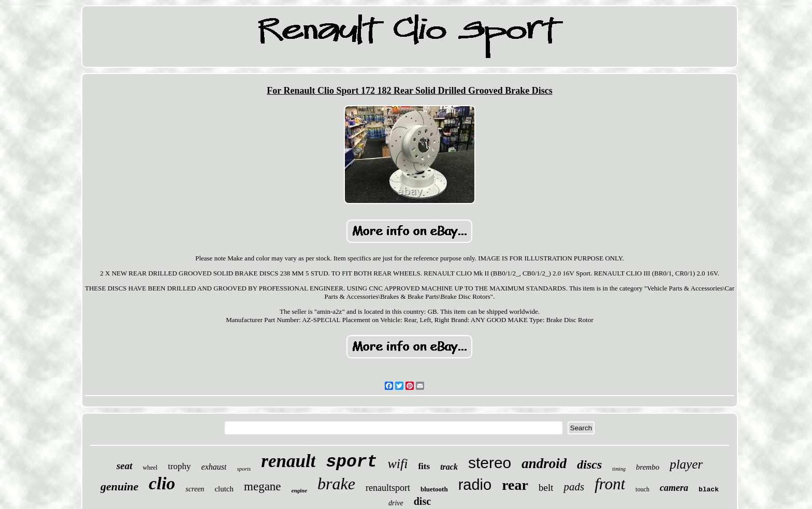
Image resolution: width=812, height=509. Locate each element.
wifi (397, 464)
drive (396, 503)
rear (515, 485)
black (709, 490)
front (610, 484)
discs (589, 464)
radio (475, 485)
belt (546, 488)
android (544, 463)
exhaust (214, 467)
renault (288, 461)
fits (424, 466)
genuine (119, 486)
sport (351, 462)
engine (300, 490)
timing (619, 469)
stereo (490, 463)
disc (422, 501)
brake (336, 484)
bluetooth (434, 489)
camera (674, 488)
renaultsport (388, 488)
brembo (648, 467)
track (449, 467)
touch (642, 489)
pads (574, 487)
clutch (224, 489)
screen (195, 489)
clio (162, 483)
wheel (150, 468)
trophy (179, 466)
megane (263, 486)
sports (244, 469)
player (686, 464)
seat (125, 466)
